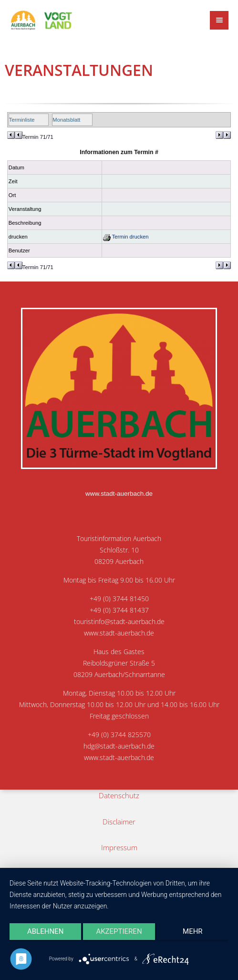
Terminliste (22, 120)
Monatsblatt (66, 120)
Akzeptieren (119, 931)
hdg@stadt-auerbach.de (119, 746)
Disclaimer (119, 822)
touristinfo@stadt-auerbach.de (119, 622)
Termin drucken (126, 237)
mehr (193, 931)
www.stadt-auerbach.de (119, 494)
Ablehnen (45, 931)
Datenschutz (119, 795)
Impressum (119, 847)
